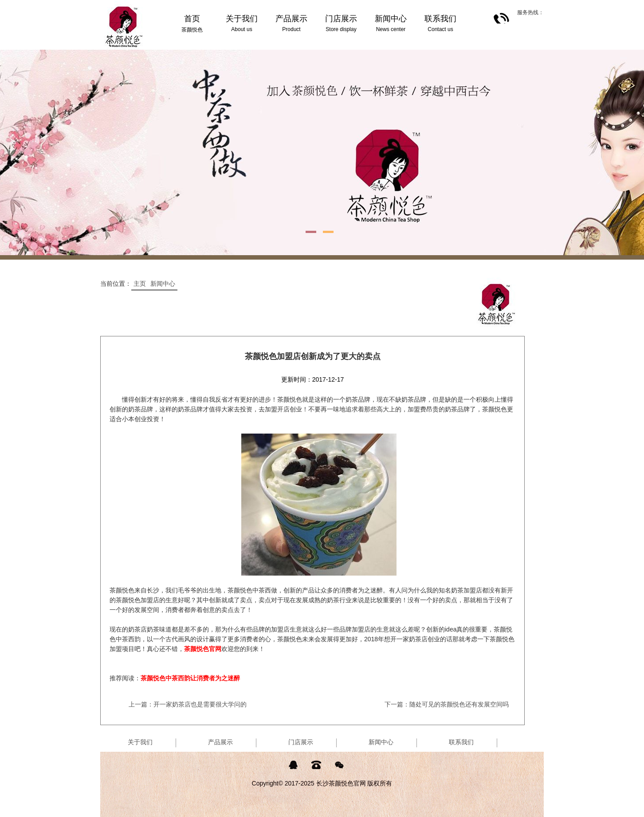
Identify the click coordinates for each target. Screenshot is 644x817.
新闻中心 (163, 284)
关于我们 (140, 742)
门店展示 (301, 742)
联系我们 (461, 742)
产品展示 (220, 742)
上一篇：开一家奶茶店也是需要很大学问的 (188, 704)
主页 (140, 284)
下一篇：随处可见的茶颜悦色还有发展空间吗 (447, 704)
